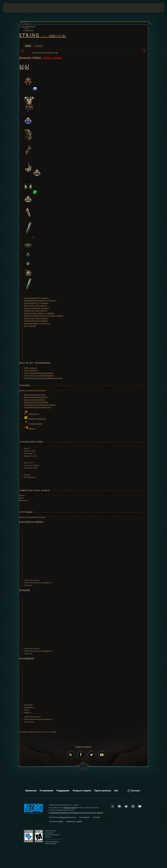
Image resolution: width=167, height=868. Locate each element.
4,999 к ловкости (30, 368)
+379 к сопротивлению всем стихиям (38, 373)
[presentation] (11, 8)
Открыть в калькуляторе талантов (34, 390)
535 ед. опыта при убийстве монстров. (39, 375)
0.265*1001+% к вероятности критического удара (43, 378)
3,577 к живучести (31, 370)
